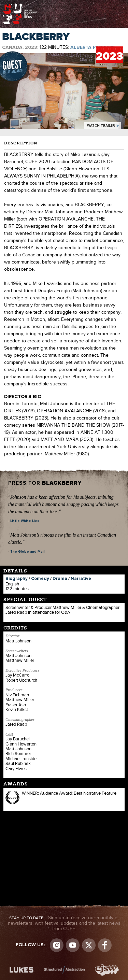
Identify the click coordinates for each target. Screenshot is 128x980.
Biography (17, 579)
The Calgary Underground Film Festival (20, 5)
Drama (60, 579)
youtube (73, 945)
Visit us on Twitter (89, 945)
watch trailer (101, 126)
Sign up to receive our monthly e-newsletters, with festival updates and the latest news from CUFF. (64, 923)
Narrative (81, 579)
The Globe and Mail (27, 552)
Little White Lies (25, 521)
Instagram (57, 945)
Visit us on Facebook (105, 945)
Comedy (40, 579)
